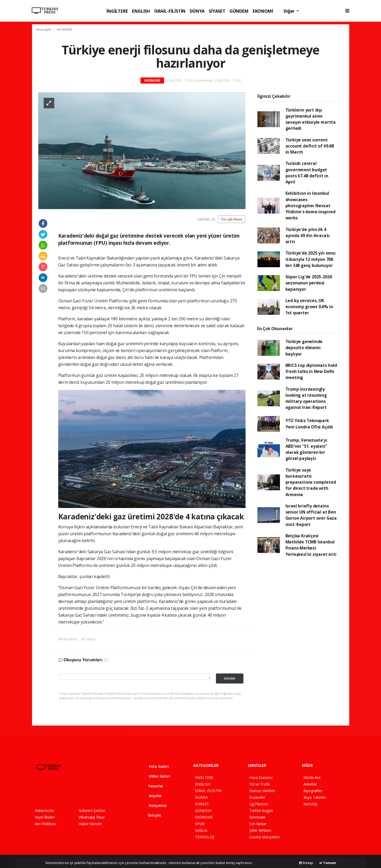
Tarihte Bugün (261, 811)
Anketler (310, 784)
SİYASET (217, 11)
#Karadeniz (68, 639)
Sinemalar (257, 817)
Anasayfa (44, 29)
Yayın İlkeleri (45, 817)
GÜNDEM (239, 11)
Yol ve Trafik (260, 784)
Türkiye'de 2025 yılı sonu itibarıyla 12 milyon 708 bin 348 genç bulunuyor (310, 259)
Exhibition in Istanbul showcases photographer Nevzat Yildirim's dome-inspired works (310, 206)
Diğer (290, 11)
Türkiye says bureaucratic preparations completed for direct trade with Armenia (311, 482)
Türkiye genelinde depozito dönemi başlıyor (304, 348)
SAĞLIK (201, 830)
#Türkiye (88, 639)
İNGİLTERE (117, 11)
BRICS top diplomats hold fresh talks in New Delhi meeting (311, 371)
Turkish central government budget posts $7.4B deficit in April (307, 173)
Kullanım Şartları (92, 811)
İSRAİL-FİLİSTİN (170, 11)
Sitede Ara (312, 777)
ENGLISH (141, 11)
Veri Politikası (46, 824)
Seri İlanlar (258, 824)
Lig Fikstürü (259, 804)
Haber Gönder (90, 824)
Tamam (328, 863)
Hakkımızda (44, 811)
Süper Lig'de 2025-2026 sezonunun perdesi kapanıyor (309, 283)
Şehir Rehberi (260, 830)
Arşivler (152, 796)
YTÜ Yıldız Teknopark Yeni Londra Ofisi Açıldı (309, 424)
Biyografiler (313, 791)
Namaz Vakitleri (262, 791)
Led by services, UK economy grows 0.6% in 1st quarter (309, 307)
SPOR (200, 824)
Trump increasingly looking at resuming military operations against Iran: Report (306, 398)
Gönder (230, 678)
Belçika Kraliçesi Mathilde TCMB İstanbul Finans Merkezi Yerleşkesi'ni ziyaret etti (311, 545)
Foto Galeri (155, 766)
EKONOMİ (263, 11)
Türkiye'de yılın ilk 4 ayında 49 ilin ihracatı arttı (308, 236)
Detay (306, 863)
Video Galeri (156, 776)
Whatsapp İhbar (92, 817)
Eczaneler (257, 797)
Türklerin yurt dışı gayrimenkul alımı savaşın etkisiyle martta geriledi (311, 119)
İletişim (151, 815)
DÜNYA (197, 11)
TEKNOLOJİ (205, 837)
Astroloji (310, 804)
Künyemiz (154, 805)
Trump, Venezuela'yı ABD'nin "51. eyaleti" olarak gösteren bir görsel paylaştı (306, 449)
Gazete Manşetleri (264, 837)
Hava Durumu (261, 777)
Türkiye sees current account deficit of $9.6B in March (310, 146)
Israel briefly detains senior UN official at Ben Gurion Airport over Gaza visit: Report (311, 515)
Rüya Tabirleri (315, 797)
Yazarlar (152, 786)
